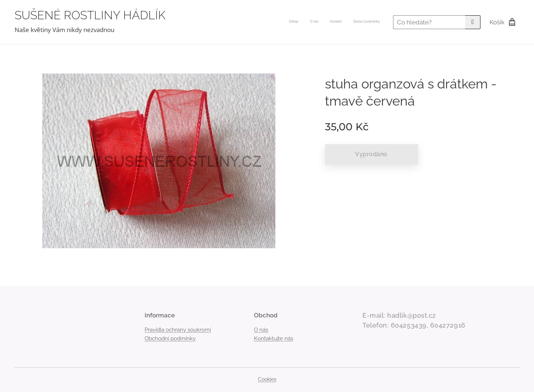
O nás (261, 330)
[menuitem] (347, 22)
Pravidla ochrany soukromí (178, 330)
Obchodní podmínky (170, 338)
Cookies (267, 379)
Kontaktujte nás (274, 338)
